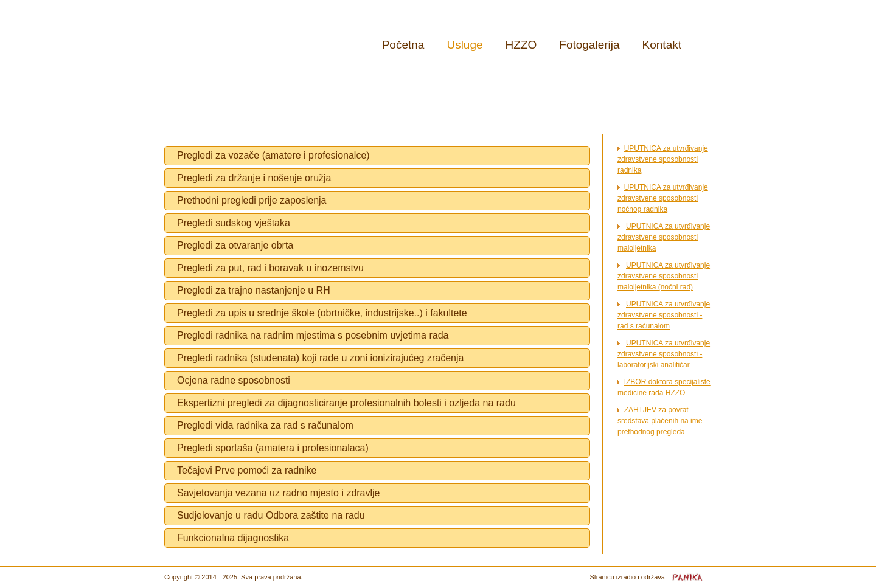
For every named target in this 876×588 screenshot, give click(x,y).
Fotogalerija (589, 45)
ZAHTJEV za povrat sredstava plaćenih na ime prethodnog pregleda (660, 421)
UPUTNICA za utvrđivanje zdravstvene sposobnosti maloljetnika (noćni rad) (664, 276)
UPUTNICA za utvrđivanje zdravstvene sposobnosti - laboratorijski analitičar (664, 354)
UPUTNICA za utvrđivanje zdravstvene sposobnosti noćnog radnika (663, 198)
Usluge (464, 45)
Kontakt (662, 45)
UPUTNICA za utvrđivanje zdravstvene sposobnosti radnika (663, 159)
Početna (403, 45)
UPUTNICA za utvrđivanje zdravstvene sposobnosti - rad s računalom (664, 315)
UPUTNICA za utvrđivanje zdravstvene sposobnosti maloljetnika (664, 237)
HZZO (521, 45)
